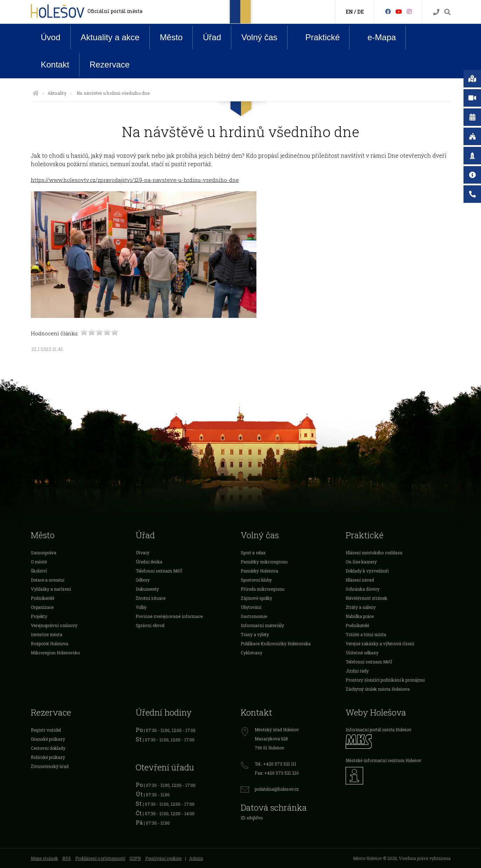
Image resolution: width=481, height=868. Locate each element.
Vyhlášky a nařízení (51, 589)
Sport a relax (253, 553)
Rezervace (110, 65)
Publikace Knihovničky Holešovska (276, 643)
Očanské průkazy (48, 739)
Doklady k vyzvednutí (367, 571)
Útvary (143, 553)
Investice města (47, 634)
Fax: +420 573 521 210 (277, 773)
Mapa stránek (44, 858)
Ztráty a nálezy (361, 607)
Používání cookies (164, 858)
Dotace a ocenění (48, 580)
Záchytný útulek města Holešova (378, 689)
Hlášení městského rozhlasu (374, 553)
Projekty (39, 616)
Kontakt (55, 65)
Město (171, 37)
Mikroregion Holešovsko (55, 653)
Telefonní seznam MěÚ (159, 571)
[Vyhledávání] (447, 12)
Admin (196, 858)
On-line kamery (361, 562)
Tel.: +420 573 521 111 (275, 764)
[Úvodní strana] (36, 93)
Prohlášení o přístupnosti (100, 858)
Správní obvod (150, 625)
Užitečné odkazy (362, 653)
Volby (141, 607)
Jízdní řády (357, 671)
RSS (67, 858)
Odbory (143, 580)
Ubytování (251, 607)
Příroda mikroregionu (263, 589)
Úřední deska (149, 562)
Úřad (212, 37)
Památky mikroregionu (264, 562)
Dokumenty (147, 589)
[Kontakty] (436, 12)
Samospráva (44, 553)
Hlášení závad (360, 580)
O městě (39, 562)
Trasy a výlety (255, 634)
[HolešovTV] (399, 11)
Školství (39, 571)
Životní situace (151, 598)
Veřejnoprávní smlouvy (54, 625)
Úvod (51, 37)
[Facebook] (388, 11)
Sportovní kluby (256, 580)
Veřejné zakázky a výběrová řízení (380, 643)
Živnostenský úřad (50, 766)
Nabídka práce (360, 616)
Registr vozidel (46, 730)
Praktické (317, 37)
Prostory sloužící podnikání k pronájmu (385, 680)
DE (360, 12)
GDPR (135, 858)
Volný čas (259, 37)
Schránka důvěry (363, 589)
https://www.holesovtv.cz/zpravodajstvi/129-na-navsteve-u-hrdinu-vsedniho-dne (135, 180)
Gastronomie (254, 616)
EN (349, 12)
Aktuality (57, 93)
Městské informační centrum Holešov (383, 760)
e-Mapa (376, 37)
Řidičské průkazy (48, 757)
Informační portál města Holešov (379, 730)
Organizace (42, 607)
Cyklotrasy (252, 653)
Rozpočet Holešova (49, 643)
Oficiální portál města (115, 11)
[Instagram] (409, 11)
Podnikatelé (43, 598)
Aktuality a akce (110, 37)
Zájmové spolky (256, 598)
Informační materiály (262, 625)
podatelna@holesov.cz (277, 789)
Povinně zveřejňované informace (169, 616)
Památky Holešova (259, 571)
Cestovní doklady (48, 748)
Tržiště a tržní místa (366, 634)
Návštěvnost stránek (366, 598)
